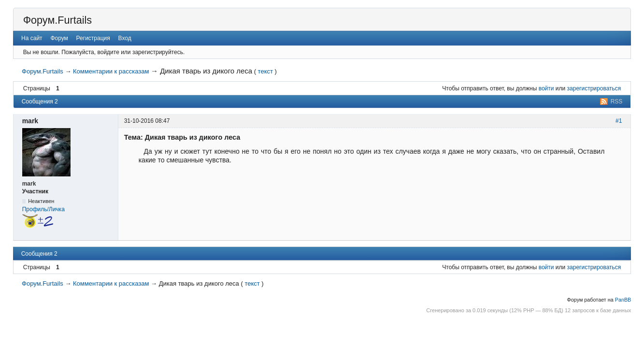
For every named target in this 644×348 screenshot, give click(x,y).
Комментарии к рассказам (111, 71)
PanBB (623, 300)
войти (546, 88)
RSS (617, 101)
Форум (59, 38)
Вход (125, 38)
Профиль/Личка (43, 209)
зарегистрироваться (594, 88)
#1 (619, 121)
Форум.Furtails (57, 20)
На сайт (32, 38)
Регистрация (93, 38)
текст (265, 71)
